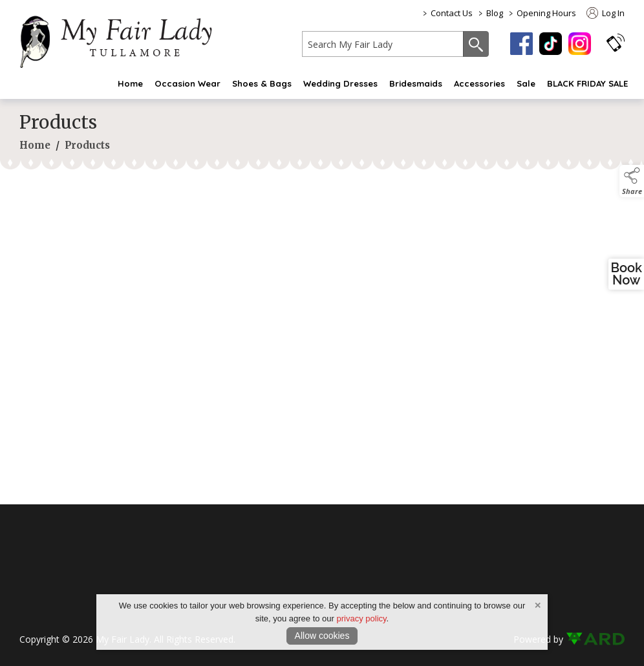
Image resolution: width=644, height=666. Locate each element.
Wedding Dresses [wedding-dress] (340, 83)
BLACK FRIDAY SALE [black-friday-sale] (587, 83)
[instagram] (580, 44)
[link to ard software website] (595, 639)
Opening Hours (546, 13)
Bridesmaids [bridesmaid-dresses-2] (416, 83)
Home (130, 83)
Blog (495, 13)
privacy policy (362, 618)
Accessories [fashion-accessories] (479, 83)
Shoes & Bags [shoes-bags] (262, 83)
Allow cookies (322, 636)
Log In (606, 13)
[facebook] (521, 44)
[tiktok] (551, 44)
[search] (383, 44)
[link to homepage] (123, 39)
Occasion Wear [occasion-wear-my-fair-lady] (188, 83)
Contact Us (452, 13)
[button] (616, 42)
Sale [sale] (526, 83)
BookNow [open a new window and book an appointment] (626, 274)
